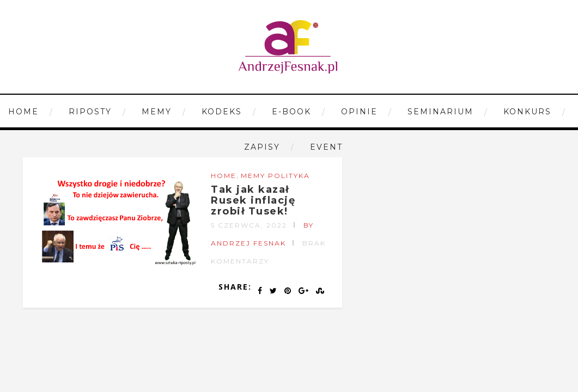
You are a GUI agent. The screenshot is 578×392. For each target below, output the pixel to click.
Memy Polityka (275, 176)
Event (326, 147)
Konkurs (527, 112)
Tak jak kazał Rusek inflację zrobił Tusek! (253, 200)
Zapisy (262, 147)
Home (23, 112)
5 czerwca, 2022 (249, 225)
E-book (291, 112)
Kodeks (222, 112)
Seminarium (440, 112)
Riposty (90, 112)
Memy (157, 112)
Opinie (359, 112)
